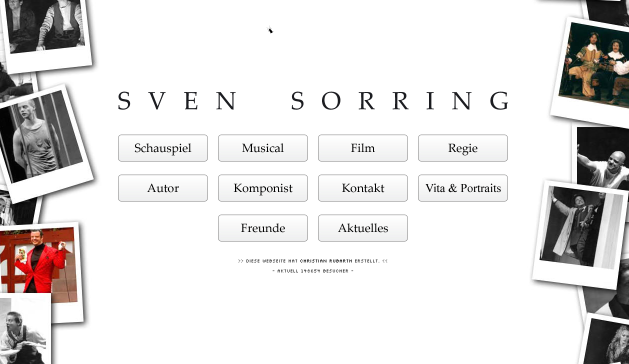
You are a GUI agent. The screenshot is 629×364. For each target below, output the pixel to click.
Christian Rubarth (326, 259)
